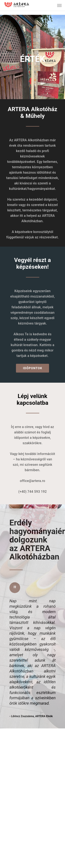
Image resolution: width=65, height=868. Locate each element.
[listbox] (32, 5)
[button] (59, 6)
